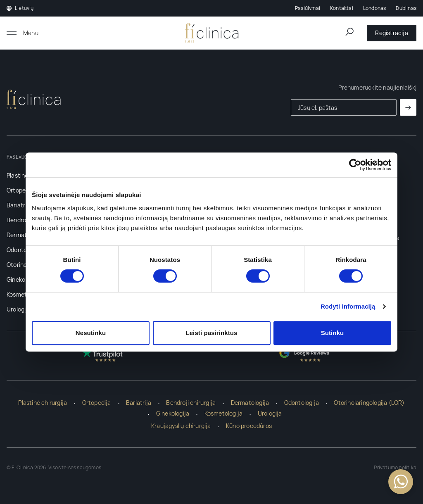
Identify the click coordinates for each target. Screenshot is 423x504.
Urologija (19, 309)
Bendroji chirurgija (191, 403)
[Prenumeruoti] (408, 107)
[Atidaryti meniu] (23, 33)
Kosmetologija (224, 413)
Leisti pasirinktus (211, 333)
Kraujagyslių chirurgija (181, 426)
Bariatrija (19, 205)
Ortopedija (21, 190)
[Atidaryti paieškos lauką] (349, 32)
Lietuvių (20, 8)
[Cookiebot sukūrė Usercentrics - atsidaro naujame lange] (355, 165)
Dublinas (406, 8)
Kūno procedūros (249, 426)
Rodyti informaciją (348, 306)
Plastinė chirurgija (43, 403)
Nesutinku (91, 333)
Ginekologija (23, 279)
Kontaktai (342, 8)
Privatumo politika (395, 467)
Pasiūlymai (308, 8)
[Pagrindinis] (212, 33)
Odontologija (24, 250)
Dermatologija (250, 403)
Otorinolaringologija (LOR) (369, 403)
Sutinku (333, 333)
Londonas (375, 8)
